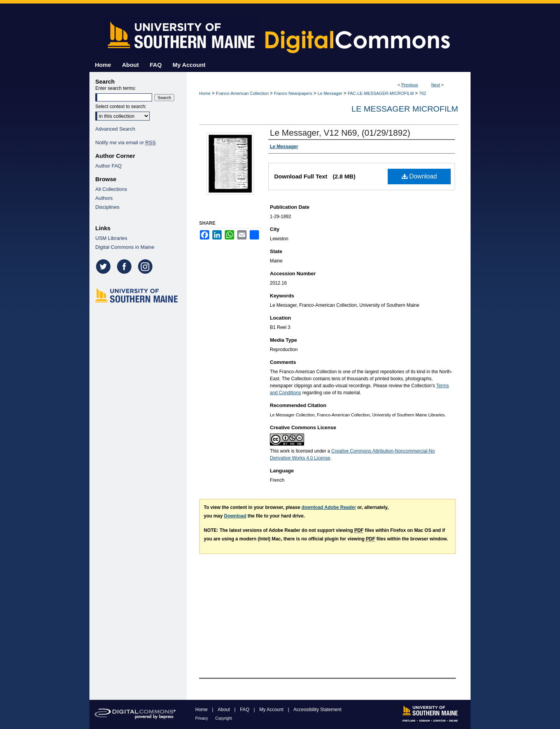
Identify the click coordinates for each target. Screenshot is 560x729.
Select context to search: (121, 107)
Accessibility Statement (318, 710)
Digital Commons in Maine (125, 247)
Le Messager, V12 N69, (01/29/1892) (340, 133)
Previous (410, 85)
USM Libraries (111, 238)
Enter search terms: (116, 88)
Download (419, 176)
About (225, 710)
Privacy (202, 718)
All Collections (111, 189)
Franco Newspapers (293, 93)
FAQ (245, 710)
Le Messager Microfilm (405, 109)
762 (423, 93)
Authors (104, 198)
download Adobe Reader (329, 507)
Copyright (224, 718)
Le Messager (330, 93)
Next (436, 85)
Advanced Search (115, 129)
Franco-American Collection (242, 93)
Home (205, 93)
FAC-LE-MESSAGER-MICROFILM (381, 93)
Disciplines (107, 207)
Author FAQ (108, 166)
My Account (272, 710)
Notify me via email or (125, 142)
